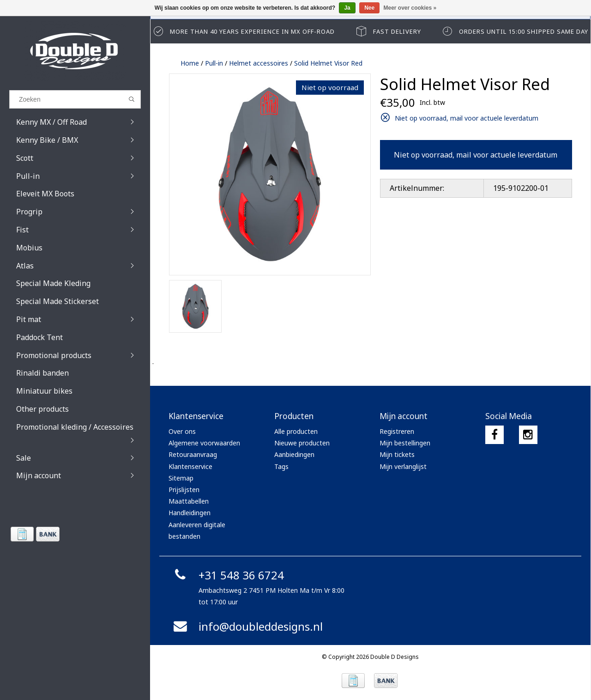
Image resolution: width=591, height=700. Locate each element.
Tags (281, 466)
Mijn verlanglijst (403, 466)
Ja (347, 8)
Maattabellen (189, 501)
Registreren (397, 431)
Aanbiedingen (294, 454)
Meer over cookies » (410, 8)
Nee (369, 8)
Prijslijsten (184, 490)
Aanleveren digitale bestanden (197, 530)
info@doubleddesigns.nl (247, 626)
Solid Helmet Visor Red (328, 63)
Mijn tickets (397, 454)
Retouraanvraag (193, 454)
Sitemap (181, 478)
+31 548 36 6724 (227, 575)
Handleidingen (190, 513)
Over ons (182, 431)
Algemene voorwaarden (204, 443)
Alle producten (296, 431)
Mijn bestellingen (405, 443)
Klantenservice (190, 466)
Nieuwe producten (302, 443)
